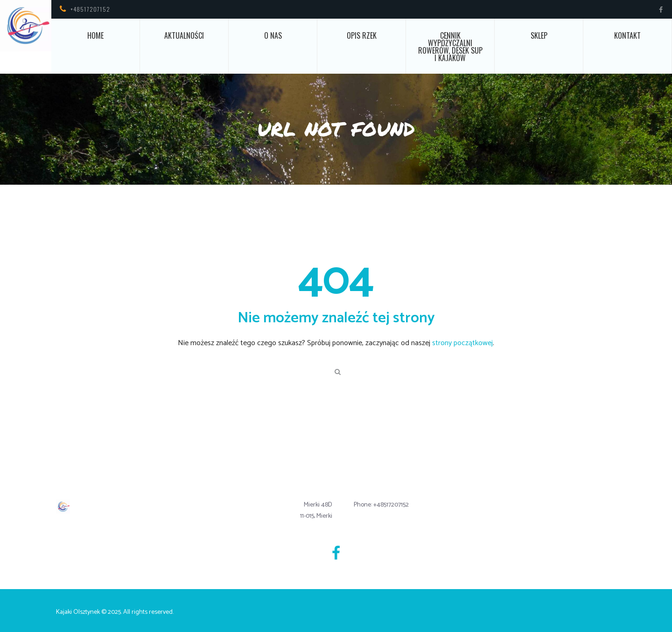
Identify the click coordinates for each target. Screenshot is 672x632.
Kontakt (627, 35)
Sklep (539, 35)
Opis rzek (362, 35)
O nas (273, 35)
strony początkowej (462, 343)
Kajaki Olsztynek (78, 612)
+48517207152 (90, 9)
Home (95, 35)
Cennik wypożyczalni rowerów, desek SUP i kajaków (450, 47)
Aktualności (184, 35)
